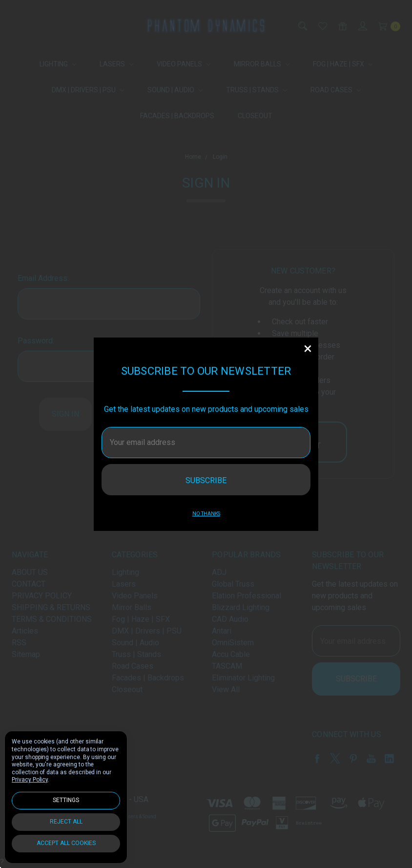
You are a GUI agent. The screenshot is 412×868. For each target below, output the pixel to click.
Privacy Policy (30, 780)
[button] (308, 348)
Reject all (66, 822)
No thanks (206, 514)
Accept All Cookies (66, 843)
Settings (66, 800)
